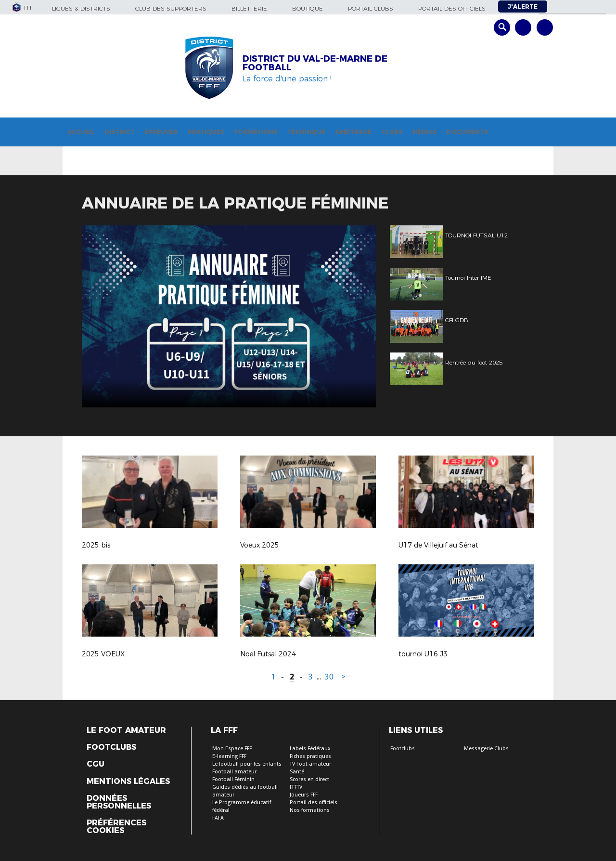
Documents (468, 132)
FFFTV (296, 787)
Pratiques (206, 132)
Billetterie (249, 8)
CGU (96, 764)
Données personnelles (119, 802)
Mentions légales (128, 782)
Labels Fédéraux (310, 749)
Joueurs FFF (304, 795)
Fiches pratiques (310, 756)
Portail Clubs (371, 8)
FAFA (218, 818)
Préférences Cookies (116, 827)
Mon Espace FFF (232, 749)
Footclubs (111, 747)
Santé (297, 772)
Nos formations (310, 810)
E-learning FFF (229, 756)
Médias (425, 132)
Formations (256, 132)
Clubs (392, 132)
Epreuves (161, 132)
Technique (306, 132)
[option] (229, 316)
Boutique (308, 8)
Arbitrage (353, 132)
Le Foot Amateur (126, 731)
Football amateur (234, 772)
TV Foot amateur (310, 764)
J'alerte (523, 7)
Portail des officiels (452, 8)
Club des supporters (171, 8)
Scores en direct (309, 779)
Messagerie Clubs (486, 749)
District (120, 132)
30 (329, 677)
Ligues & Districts (81, 8)
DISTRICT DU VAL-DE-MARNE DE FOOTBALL (315, 63)
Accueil (81, 132)
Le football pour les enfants (247, 764)
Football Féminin (233, 779)
